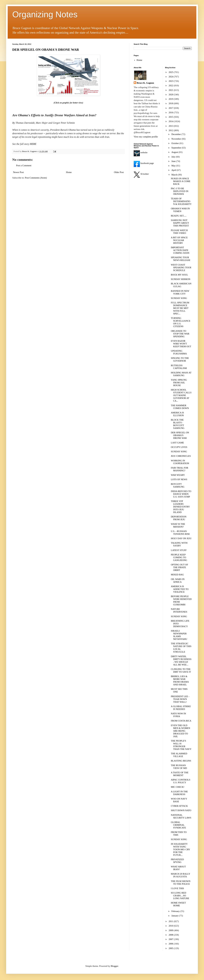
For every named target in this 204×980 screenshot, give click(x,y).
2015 (171, 117)
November (177, 139)
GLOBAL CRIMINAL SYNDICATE (178, 825)
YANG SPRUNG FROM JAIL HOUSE (179, 383)
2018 (171, 103)
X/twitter (141, 174)
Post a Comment (24, 165)
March (175, 175)
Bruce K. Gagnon (145, 83)
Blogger (115, 966)
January (175, 916)
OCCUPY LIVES (179, 447)
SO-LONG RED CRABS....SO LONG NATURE (180, 896)
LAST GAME (177, 443)
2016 (171, 112)
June (174, 161)
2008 (171, 935)
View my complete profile (146, 137)
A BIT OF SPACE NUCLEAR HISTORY (179, 240)
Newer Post (18, 172)
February (176, 911)
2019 (171, 99)
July (174, 157)
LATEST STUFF (179, 550)
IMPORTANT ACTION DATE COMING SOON (180, 250)
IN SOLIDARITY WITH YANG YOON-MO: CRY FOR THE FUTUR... (180, 849)
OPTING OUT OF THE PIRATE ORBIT (179, 567)
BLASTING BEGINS (181, 761)
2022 (171, 85)
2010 (171, 926)
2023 (171, 81)
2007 (171, 939)
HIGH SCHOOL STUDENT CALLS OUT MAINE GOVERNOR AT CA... (181, 395)
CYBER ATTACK (179, 806)
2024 (171, 77)
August (175, 152)
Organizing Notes (45, 14)
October (175, 143)
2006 (171, 944)
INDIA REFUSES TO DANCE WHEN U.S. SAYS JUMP (181, 494)
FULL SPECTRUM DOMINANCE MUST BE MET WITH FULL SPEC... (180, 308)
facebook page (144, 163)
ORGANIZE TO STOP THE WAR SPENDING (180, 334)
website (141, 152)
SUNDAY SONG (179, 298)
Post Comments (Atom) (36, 178)
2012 (171, 130)
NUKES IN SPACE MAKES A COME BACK (181, 181)
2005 (171, 948)
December (176, 134)
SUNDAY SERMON (181, 279)
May (174, 166)
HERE (33, 144)
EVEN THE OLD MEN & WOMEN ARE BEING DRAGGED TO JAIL (181, 731)
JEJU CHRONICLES (181, 456)
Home (69, 172)
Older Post (119, 172)
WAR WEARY (178, 475)
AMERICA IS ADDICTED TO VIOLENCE (180, 589)
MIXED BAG (177, 575)
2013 (171, 126)
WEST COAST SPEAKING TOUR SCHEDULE (181, 268)
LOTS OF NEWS (179, 479)
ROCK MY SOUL (179, 275)
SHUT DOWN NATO (181, 810)
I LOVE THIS (177, 888)
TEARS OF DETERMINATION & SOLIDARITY (181, 201)
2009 (171, 930)
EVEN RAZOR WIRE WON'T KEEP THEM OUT (181, 344)
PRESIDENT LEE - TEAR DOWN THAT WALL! (180, 699)
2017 (171, 108)
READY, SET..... (179, 216)
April (174, 170)
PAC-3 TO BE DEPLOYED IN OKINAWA (180, 191)
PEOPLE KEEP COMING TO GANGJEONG (179, 557)
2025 (171, 72)
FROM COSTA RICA (181, 721)
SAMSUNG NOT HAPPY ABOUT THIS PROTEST (180, 223)
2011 (171, 921)
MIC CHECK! (178, 787)
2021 (171, 90)
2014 (171, 121)
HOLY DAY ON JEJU (181, 538)
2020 (171, 95)
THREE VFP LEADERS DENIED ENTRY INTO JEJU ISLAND (180, 507)
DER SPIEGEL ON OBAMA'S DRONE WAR (46, 50)
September (177, 148)
